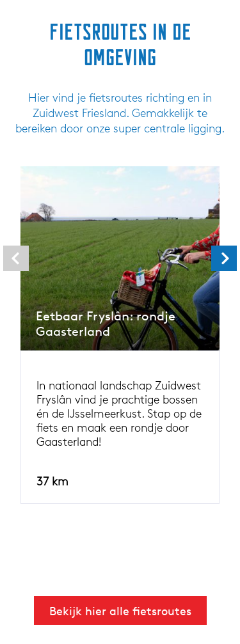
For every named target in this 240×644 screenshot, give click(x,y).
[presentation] (16, 258)
